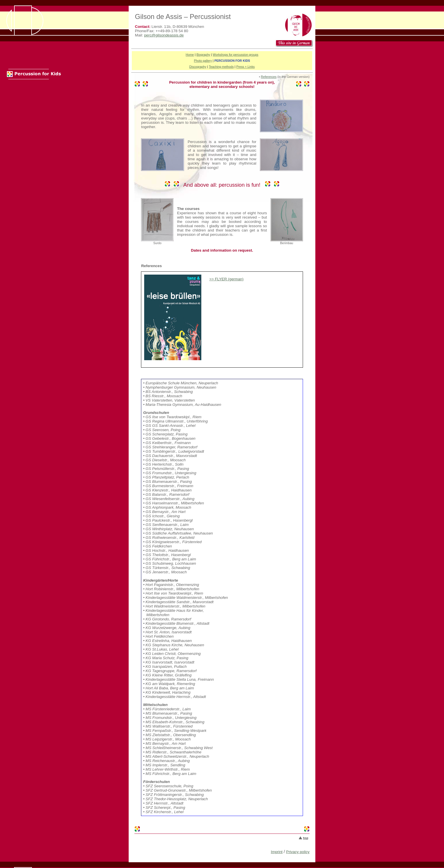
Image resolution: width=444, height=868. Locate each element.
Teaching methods (221, 67)
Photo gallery (203, 61)
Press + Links (246, 67)
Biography (203, 55)
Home (190, 55)
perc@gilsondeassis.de (164, 35)
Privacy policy (298, 852)
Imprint (277, 852)
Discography (198, 67)
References (269, 77)
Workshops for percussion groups (236, 55)
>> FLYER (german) (226, 279)
